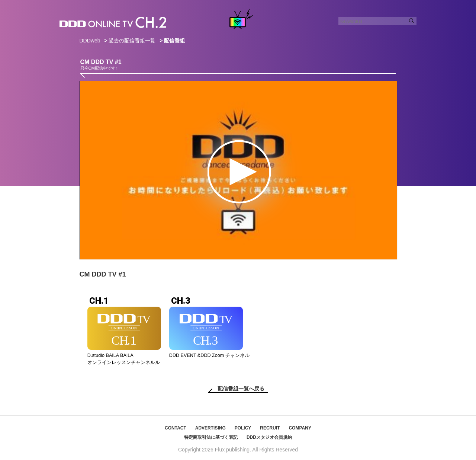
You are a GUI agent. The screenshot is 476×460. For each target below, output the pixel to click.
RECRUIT (270, 428)
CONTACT (176, 428)
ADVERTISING (210, 428)
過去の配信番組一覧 (132, 41)
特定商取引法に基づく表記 (211, 437)
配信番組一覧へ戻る (241, 389)
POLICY (243, 428)
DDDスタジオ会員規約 (269, 437)
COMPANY (300, 428)
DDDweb (90, 41)
